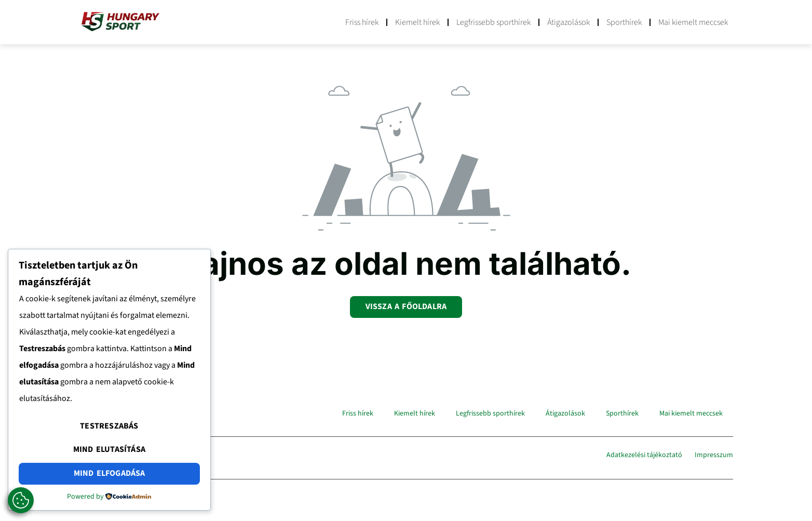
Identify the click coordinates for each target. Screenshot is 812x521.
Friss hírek (362, 22)
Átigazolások (569, 22)
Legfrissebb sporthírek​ (493, 22)
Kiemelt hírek (417, 22)
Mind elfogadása (110, 473)
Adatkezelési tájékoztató (644, 455)
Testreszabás (109, 426)
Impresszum (714, 455)
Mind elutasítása (109, 449)
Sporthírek (624, 22)
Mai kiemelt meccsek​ (693, 22)
